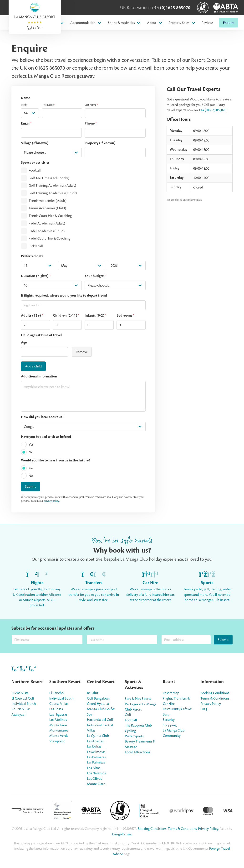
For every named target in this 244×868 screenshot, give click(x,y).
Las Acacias (95, 741)
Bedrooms (125, 316)
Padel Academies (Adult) (47, 223)
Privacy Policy (211, 704)
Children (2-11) (66, 316)
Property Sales (179, 23)
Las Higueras (58, 714)
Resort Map (171, 693)
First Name (48, 105)
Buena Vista (20, 693)
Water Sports (134, 736)
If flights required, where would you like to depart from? (64, 295)
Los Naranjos (96, 773)
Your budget (95, 276)
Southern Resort (65, 682)
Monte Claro (96, 784)
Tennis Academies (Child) (47, 208)
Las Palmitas (96, 762)
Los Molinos (58, 720)
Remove (82, 352)
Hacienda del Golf (100, 720)
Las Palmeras (96, 757)
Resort (169, 682)
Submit (30, 486)
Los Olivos (94, 779)
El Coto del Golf (23, 698)
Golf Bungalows (98, 698)
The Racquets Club (138, 725)
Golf (128, 715)
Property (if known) (100, 143)
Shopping (170, 725)
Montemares (59, 730)
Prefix (24, 105)
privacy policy (51, 501)
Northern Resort (27, 682)
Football (35, 170)
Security (169, 720)
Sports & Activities (121, 23)
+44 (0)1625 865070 (171, 8)
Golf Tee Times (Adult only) (49, 178)
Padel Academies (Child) (47, 231)
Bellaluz (93, 693)
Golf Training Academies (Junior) (53, 193)
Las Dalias (94, 746)
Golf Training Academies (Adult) (52, 186)
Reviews (207, 23)
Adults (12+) (32, 316)
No (31, 452)
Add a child (33, 366)
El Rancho (56, 693)
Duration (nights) (36, 276)
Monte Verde (59, 736)
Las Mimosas (96, 752)
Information (212, 682)
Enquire (229, 23)
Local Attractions (137, 752)
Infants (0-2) (96, 316)
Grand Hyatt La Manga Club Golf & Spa (101, 709)
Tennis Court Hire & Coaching (50, 216)
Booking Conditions (215, 693)
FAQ (204, 709)
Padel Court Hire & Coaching (49, 239)
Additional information (39, 376)
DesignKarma (122, 834)
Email (26, 123)
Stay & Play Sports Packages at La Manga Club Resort (141, 704)
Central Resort (101, 682)
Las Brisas (56, 709)
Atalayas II (19, 714)
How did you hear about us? (42, 417)
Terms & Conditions (215, 698)
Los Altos (94, 768)
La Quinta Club (98, 736)
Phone (91, 123)
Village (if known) (35, 143)
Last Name (91, 105)
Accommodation (83, 23)
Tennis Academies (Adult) (48, 201)
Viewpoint (57, 741)
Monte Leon (58, 725)
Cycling (130, 731)
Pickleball (36, 246)
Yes (31, 444)
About (152, 23)
